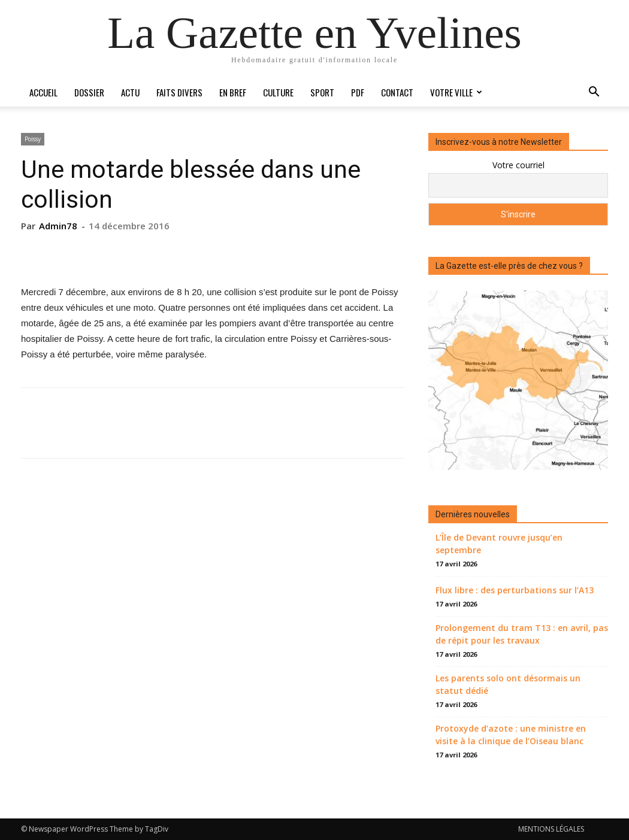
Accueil (43, 92)
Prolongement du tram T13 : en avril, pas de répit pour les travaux (522, 634)
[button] (594, 93)
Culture (278, 92)
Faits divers (179, 92)
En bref (233, 92)
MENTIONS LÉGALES (551, 829)
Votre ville (456, 92)
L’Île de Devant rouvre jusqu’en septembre (499, 544)
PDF (358, 92)
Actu (130, 92)
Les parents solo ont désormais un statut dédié (508, 684)
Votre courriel (518, 165)
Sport (322, 92)
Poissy (33, 139)
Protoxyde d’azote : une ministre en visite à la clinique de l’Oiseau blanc (511, 735)
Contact (397, 92)
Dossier (89, 92)
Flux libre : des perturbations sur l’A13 (515, 590)
